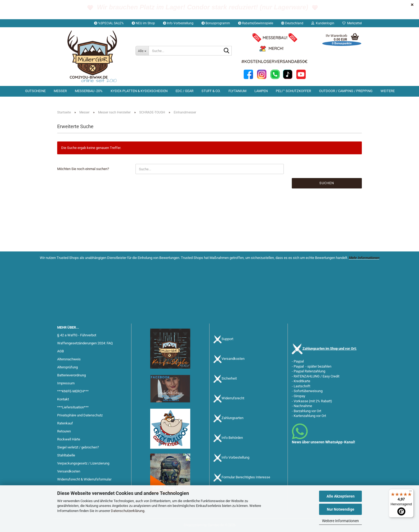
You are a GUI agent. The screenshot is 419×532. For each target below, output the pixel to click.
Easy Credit (331, 376)
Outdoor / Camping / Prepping (346, 91)
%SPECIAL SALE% (109, 23)
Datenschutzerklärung (128, 511)
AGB (61, 351)
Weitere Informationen (340, 521)
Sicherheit (229, 379)
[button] (292, 23)
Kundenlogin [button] (323, 23)
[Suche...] (142, 51)
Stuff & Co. (211, 91)
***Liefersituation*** (73, 407)
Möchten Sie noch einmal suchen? (83, 169)
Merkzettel (352, 23)
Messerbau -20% (89, 91)
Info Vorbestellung (178, 23)
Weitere (388, 91)
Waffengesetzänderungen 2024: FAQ (85, 343)
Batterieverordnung (71, 375)
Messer (60, 91)
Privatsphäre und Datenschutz (80, 415)
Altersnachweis (69, 359)
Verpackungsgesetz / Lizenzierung (83, 463)
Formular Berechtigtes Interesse (246, 477)
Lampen (261, 91)
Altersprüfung (67, 367)
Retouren (64, 431)
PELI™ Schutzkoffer (293, 91)
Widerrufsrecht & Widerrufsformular (84, 479)
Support (227, 339)
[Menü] (410, 492)
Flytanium (237, 91)
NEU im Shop (143, 23)
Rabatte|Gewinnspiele (256, 23)
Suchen (327, 183)
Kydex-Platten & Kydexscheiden (139, 91)
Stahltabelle (66, 455)
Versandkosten (69, 471)
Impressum (66, 383)
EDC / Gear (185, 91)
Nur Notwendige (341, 509)
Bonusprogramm (216, 23)
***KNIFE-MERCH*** (73, 391)
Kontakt (63, 399)
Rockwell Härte (69, 439)
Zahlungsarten (232, 418)
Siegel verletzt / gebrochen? (78, 447)
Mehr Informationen (364, 258)
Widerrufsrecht (233, 398)
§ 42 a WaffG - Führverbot (77, 335)
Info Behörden (232, 438)
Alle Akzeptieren (341, 496)
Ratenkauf (65, 423)
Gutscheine (35, 91)
